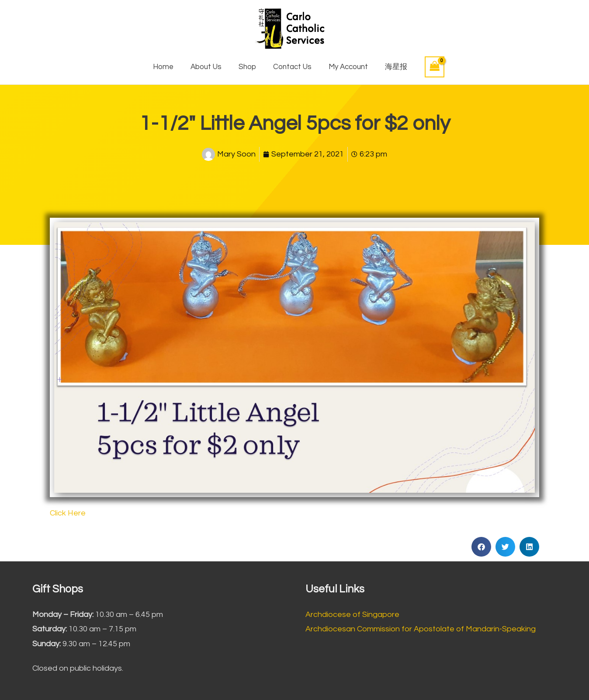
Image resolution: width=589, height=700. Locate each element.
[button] (481, 547)
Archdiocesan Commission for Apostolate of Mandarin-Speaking (421, 629)
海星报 (390, 67)
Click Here (68, 513)
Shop (249, 67)
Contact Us (291, 67)
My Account (345, 67)
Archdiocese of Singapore (352, 615)
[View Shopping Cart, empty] (428, 67)
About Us (210, 67)
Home (169, 67)
